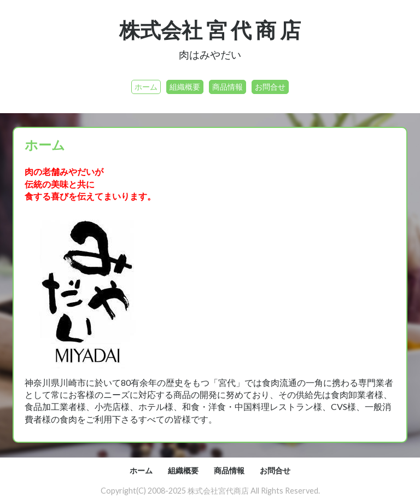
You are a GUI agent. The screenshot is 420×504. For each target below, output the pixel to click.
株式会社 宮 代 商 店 (210, 30)
